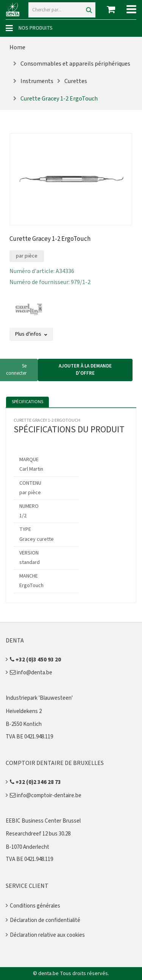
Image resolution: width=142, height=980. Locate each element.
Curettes (76, 81)
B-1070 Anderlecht (27, 847)
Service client (27, 886)
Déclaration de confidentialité (45, 920)
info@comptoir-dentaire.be (46, 795)
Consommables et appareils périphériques (75, 64)
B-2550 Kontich (24, 724)
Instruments (37, 81)
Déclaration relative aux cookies (47, 935)
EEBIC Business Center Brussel (43, 821)
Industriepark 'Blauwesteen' (39, 698)
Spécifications (27, 402)
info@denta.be (31, 673)
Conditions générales (35, 906)
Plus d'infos (31, 334)
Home (17, 47)
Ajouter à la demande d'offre (85, 370)
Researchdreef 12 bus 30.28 (38, 834)
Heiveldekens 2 (24, 711)
